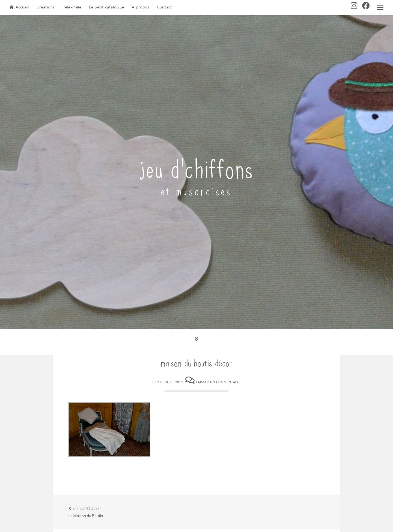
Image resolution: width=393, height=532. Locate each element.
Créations (46, 7)
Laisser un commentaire (218, 382)
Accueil (19, 7)
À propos (141, 7)
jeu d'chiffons (197, 167)
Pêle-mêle (72, 7)
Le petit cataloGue (107, 7)
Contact (164, 7)
